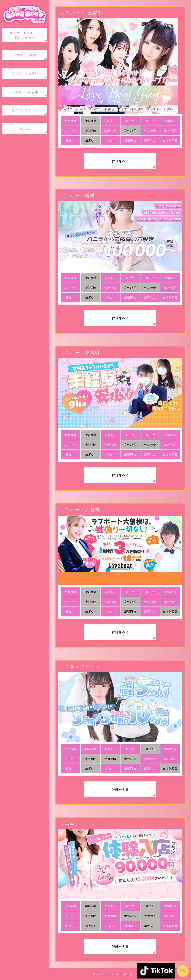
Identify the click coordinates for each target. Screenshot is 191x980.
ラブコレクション (25, 110)
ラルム (25, 129)
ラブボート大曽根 (25, 92)
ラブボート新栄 (25, 55)
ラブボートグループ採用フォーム (25, 35)
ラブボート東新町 (25, 73)
